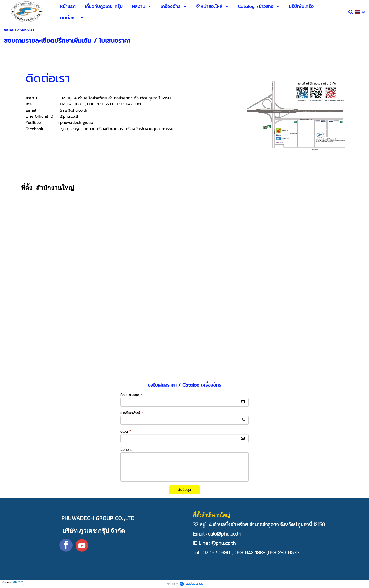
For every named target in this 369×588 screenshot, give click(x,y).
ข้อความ (127, 450)
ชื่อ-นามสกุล (131, 395)
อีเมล (126, 431)
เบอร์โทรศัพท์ (132, 413)
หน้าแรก (10, 29)
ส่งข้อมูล (184, 490)
